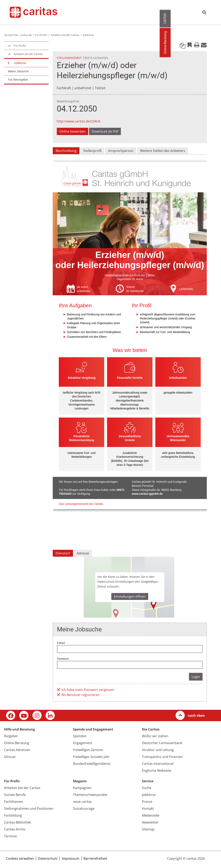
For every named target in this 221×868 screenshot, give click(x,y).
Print (197, 45)
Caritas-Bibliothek (18, 822)
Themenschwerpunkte (90, 795)
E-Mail (204, 45)
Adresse (83, 553)
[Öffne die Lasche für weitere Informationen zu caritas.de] (215, 19)
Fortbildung (13, 815)
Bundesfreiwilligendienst (92, 764)
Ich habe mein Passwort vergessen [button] (88, 690)
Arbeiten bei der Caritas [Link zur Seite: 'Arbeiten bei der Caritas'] (65, 35)
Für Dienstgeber (18, 80)
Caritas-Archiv (15, 829)
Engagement (83, 743)
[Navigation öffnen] (8, 63)
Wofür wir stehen (155, 736)
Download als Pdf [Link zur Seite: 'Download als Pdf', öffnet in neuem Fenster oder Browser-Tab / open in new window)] (105, 131)
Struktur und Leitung (158, 750)
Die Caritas (164, 7)
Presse (69, 16)
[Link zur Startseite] (31, 11)
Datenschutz (48, 858)
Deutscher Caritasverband (162, 743)
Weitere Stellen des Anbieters (163, 151)
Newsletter (150, 822)
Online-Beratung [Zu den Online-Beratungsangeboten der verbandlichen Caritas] (215, 43)
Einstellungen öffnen (130, 596)
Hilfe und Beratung (86, 7)
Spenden (80, 736)
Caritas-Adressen (17, 750)
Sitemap (148, 829)
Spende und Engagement (120, 7)
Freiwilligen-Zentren (88, 750)
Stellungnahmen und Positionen (29, 808)
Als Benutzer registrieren (80, 695)
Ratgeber (11, 736)
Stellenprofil (92, 151)
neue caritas (82, 802)
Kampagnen (82, 788)
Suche (204, 12)
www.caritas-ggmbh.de (147, 494)
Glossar (10, 757)
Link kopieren (182, 45)
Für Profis (183, 7)
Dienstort (63, 553)
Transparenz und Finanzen (162, 757)
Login (196, 677)
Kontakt (148, 808)
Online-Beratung (17, 743)
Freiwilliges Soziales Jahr (91, 757)
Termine (10, 836)
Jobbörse (20, 63)
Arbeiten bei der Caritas (22, 788)
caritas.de (68, 7)
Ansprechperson (121, 151)
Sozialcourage (84, 808)
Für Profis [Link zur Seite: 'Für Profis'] (41, 35)
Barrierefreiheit (95, 858)
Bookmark (190, 45)
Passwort (63, 659)
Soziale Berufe (15, 795)
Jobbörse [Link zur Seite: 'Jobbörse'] (89, 35)
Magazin (147, 7)
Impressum (71, 858)
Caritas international (158, 764)
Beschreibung (66, 151)
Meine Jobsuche (18, 71)
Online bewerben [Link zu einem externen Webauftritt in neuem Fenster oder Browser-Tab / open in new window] (72, 131)
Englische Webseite (157, 771)
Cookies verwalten (20, 858)
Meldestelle (151, 815)
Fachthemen (14, 802)
